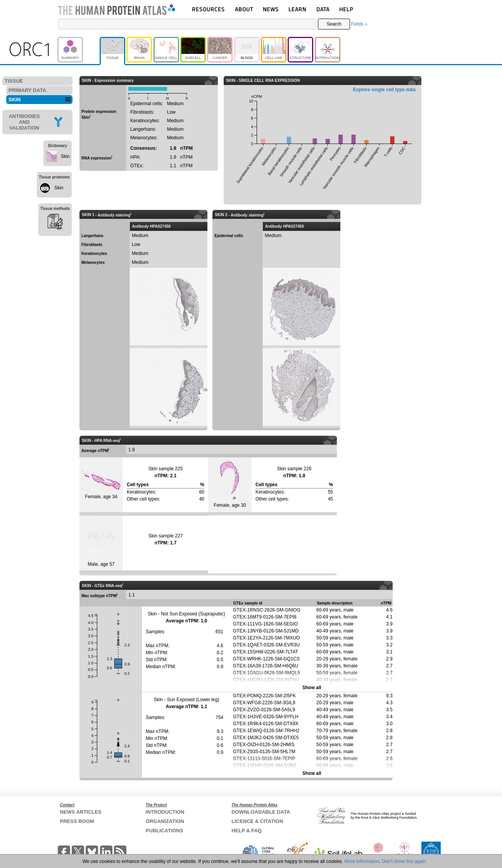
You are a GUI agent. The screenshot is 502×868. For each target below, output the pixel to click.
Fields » (359, 24)
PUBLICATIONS (165, 831)
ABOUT (244, 9)
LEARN (297, 9)
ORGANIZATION (165, 821)
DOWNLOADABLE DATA (261, 812)
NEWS (271, 9)
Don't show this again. (405, 861)
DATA (323, 9)
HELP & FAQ (247, 831)
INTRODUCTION (165, 812)
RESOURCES (208, 9)
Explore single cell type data (384, 90)
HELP (346, 9)
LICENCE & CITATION (257, 821)
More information (362, 861)
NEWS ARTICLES (81, 812)
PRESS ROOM (77, 821)
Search (334, 24)
